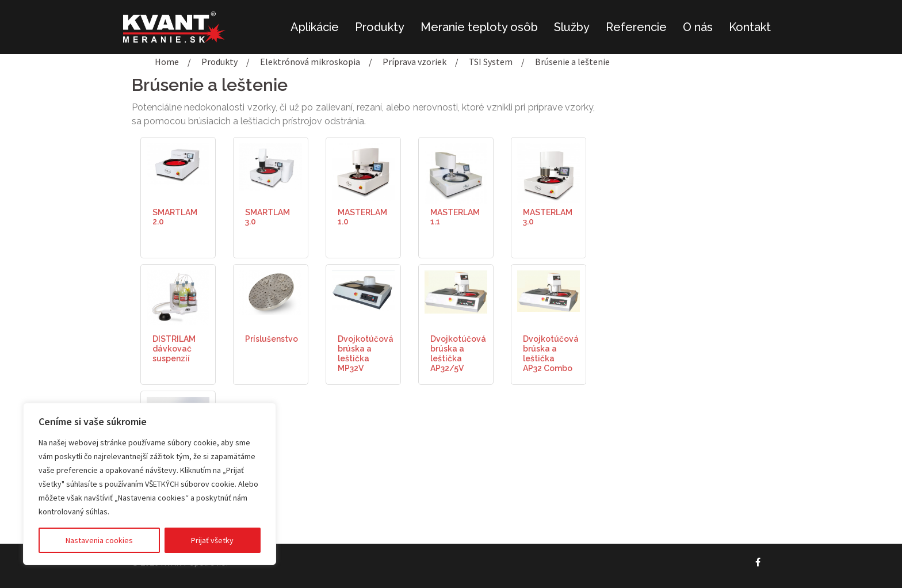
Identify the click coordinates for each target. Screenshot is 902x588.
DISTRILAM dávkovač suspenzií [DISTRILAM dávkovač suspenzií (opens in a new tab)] (174, 349)
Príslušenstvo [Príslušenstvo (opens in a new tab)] (272, 339)
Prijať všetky (212, 540)
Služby (572, 27)
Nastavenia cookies (99, 540)
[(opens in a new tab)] (178, 163)
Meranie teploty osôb (479, 27)
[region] (150, 484)
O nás (698, 27)
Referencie (636, 27)
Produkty (380, 27)
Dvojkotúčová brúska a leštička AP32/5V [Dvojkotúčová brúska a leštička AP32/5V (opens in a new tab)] (458, 353)
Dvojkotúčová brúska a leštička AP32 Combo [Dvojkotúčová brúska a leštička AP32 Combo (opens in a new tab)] (551, 353)
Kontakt (750, 27)
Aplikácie (315, 27)
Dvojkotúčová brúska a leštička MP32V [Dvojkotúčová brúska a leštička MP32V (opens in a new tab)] (366, 353)
